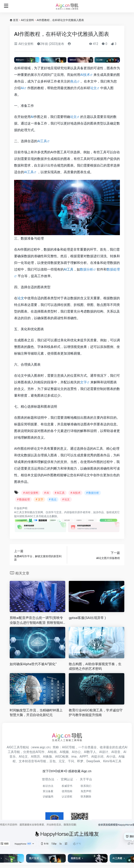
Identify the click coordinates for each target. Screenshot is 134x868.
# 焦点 (53, 499)
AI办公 (76, 752)
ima (74, 757)
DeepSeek (93, 761)
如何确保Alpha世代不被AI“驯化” (33, 664)
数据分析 (87, 269)
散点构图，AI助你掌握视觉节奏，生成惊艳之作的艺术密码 (95, 666)
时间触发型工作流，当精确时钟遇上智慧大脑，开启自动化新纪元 (36, 713)
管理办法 (48, 779)
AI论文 (23, 757)
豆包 (52, 761)
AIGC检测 (62, 757)
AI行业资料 (27, 20)
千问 (71, 761)
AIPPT (84, 757)
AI (22, 88)
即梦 (80, 761)
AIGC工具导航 (36, 516)
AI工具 (42, 141)
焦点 (74, 81)
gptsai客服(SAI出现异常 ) (87, 618)
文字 (84, 382)
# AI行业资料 (31, 493)
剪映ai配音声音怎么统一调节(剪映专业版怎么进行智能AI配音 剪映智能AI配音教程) (36, 620)
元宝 (62, 761)
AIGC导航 (69, 747)
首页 (16, 20)
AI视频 (64, 752)
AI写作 (40, 752)
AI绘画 (52, 752)
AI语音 (116, 752)
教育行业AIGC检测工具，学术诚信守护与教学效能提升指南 (96, 713)
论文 (93, 88)
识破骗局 (48, 797)
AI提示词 (97, 757)
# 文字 (39, 499)
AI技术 (85, 75)
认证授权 (67, 797)
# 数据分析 (93, 493)
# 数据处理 (23, 499)
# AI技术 (75, 493)
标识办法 (48, 786)
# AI (46, 493)
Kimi (106, 761)
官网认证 (67, 779)
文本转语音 (26, 761)
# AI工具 (60, 493)
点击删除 (52, 516)
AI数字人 (90, 752)
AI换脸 (47, 757)
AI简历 (35, 757)
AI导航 (42, 761)
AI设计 (104, 752)
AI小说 (111, 757)
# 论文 (66, 499)
